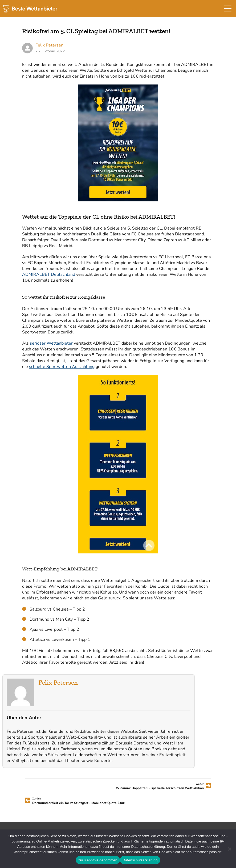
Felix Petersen (58, 682)
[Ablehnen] (229, 849)
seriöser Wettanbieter (51, 343)
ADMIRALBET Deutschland (49, 274)
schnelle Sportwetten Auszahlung (62, 367)
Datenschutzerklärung (140, 860)
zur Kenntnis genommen (98, 860)
